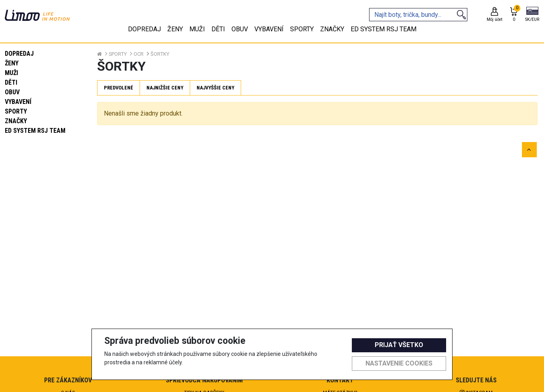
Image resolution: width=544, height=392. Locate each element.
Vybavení (18, 102)
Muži (11, 73)
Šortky (160, 54)
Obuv (12, 92)
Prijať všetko (399, 345)
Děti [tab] (218, 29)
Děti (11, 82)
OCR (139, 54)
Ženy (12, 63)
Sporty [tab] (302, 29)
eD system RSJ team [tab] (384, 29)
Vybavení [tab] (269, 29)
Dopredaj (19, 54)
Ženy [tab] (175, 29)
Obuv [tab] (240, 29)
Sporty (16, 111)
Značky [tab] (332, 29)
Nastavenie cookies (399, 363)
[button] (532, 15)
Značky (16, 121)
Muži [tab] (197, 29)
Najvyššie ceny (215, 88)
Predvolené (119, 88)
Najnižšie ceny (165, 88)
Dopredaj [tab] (144, 29)
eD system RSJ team (35, 131)
